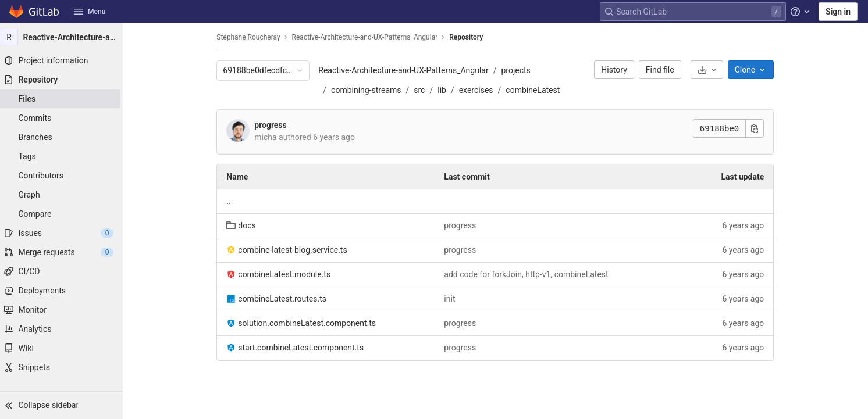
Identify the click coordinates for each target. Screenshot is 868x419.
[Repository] (64, 80)
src (422, 90)
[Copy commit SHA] (757, 128)
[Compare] (64, 214)
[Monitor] (64, 310)
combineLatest (536, 90)
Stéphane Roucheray (251, 37)
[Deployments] (64, 291)
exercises (479, 90)
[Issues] (64, 233)
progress (273, 125)
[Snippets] (64, 367)
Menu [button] (90, 12)
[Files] (64, 99)
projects (518, 70)
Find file (663, 70)
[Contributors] (64, 176)
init (452, 299)
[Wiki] (64, 348)
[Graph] (64, 195)
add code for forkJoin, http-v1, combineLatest (529, 274)
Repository (469, 37)
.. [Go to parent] (231, 201)
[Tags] (64, 156)
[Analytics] (64, 329)
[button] (64, 405)
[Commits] (64, 118)
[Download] (709, 70)
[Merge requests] (64, 252)
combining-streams (369, 90)
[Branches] (64, 137)
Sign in (838, 12)
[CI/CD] (64, 271)
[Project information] (64, 60)
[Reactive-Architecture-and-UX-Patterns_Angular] (64, 37)
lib (445, 90)
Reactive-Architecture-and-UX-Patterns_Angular (406, 70)
